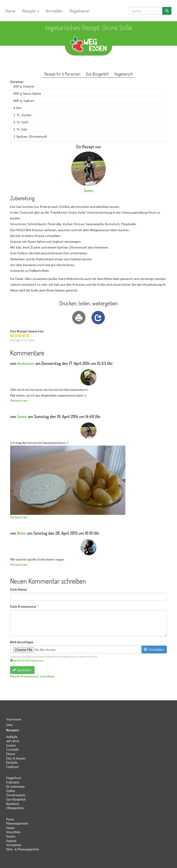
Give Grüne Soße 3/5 (20, 335)
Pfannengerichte (17, 823)
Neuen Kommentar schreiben (32, 676)
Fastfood (12, 767)
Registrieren (80, 11)
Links (10, 725)
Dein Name (19, 589)
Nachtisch (13, 804)
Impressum (14, 719)
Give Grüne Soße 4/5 (24, 335)
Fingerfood (14, 778)
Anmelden (54, 11)
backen (11, 745)
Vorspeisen (14, 845)
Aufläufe (12, 737)
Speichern (22, 670)
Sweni (89, 191)
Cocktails (12, 750)
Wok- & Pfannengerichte (23, 849)
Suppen (11, 841)
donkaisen (26, 363)
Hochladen (154, 649)
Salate (10, 828)
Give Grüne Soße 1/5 (12, 335)
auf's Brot (13, 741)
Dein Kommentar (24, 606)
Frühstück (13, 782)
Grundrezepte (16, 795)
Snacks (11, 836)
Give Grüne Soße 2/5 (16, 335)
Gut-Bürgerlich (16, 799)
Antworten (19, 400)
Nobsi (22, 533)
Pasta (10, 819)
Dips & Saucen (16, 758)
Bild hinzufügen (22, 642)
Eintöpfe (12, 762)
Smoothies (13, 832)
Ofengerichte (15, 808)
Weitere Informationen (27, 660)
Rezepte (31, 11)
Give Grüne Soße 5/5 (28, 335)
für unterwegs (15, 786)
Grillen (11, 791)
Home (10, 11)
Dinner (11, 754)
